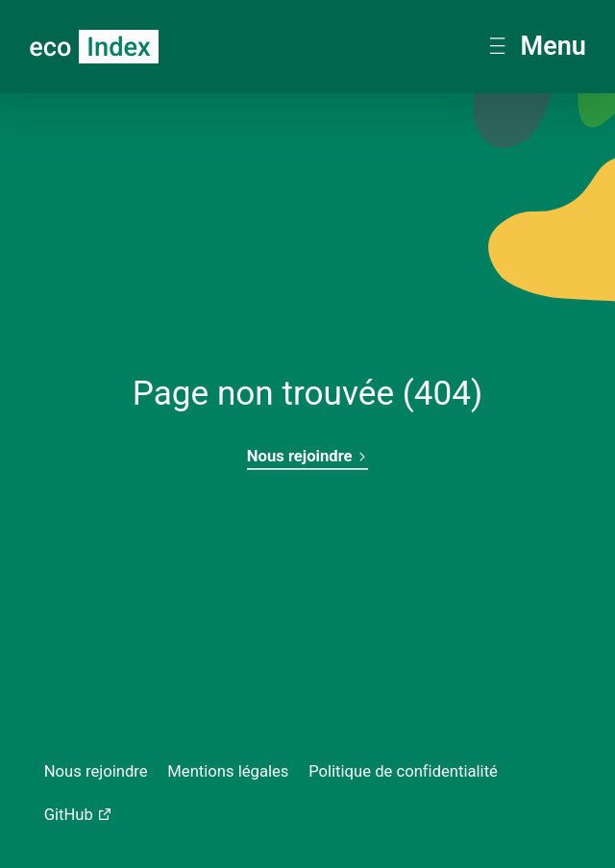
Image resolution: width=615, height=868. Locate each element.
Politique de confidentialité (403, 771)
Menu (537, 46)
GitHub (69, 815)
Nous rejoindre (307, 456)
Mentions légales (228, 771)
